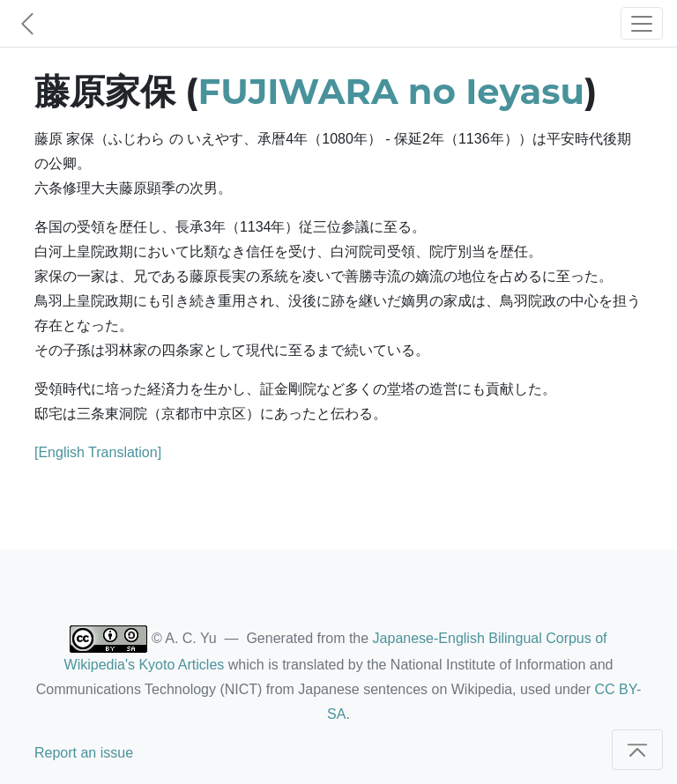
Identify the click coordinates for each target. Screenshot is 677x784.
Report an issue (84, 753)
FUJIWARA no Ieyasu (391, 91)
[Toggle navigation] (642, 23)
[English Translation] (98, 452)
